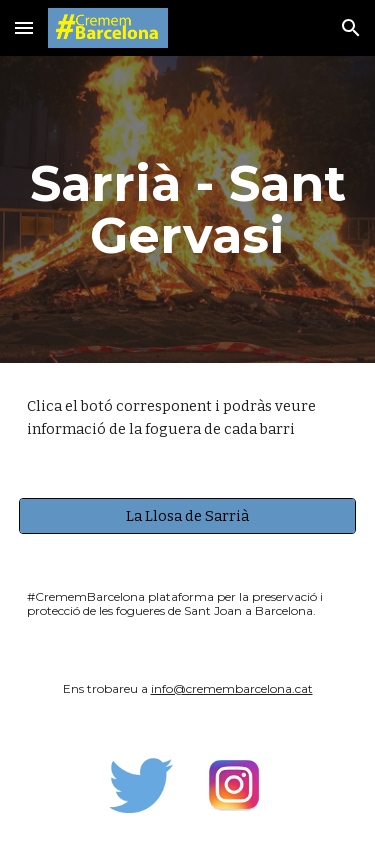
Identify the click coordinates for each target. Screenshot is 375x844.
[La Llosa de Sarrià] (188, 515)
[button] (24, 27)
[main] (188, 209)
